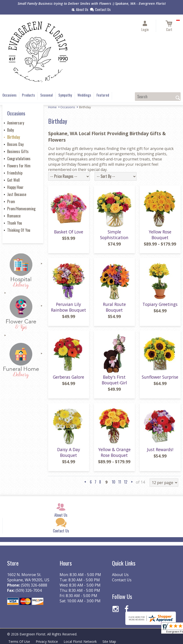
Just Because (17, 194)
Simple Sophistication (114, 235)
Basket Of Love (69, 232)
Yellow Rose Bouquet (160, 235)
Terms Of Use (19, 641)
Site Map (109, 641)
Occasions (68, 107)
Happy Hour (15, 187)
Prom (11, 201)
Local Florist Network (80, 641)
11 (120, 482)
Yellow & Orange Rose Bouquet (114, 452)
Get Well (13, 180)
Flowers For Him (19, 166)
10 (114, 482)
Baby (10, 130)
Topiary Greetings (160, 304)
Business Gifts (18, 151)
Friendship (15, 173)
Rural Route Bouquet (114, 307)
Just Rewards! (160, 449)
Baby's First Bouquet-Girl (114, 380)
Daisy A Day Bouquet (69, 452)
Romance (14, 216)
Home (52, 107)
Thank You (15, 223)
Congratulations (19, 159)
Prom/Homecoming (21, 209)
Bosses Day (15, 144)
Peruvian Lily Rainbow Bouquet (69, 307)
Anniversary (16, 123)
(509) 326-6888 (34, 585)
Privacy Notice (47, 641)
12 (126, 482)
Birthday (13, 137)
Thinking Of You (19, 230)
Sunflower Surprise (160, 377)
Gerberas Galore (69, 377)
